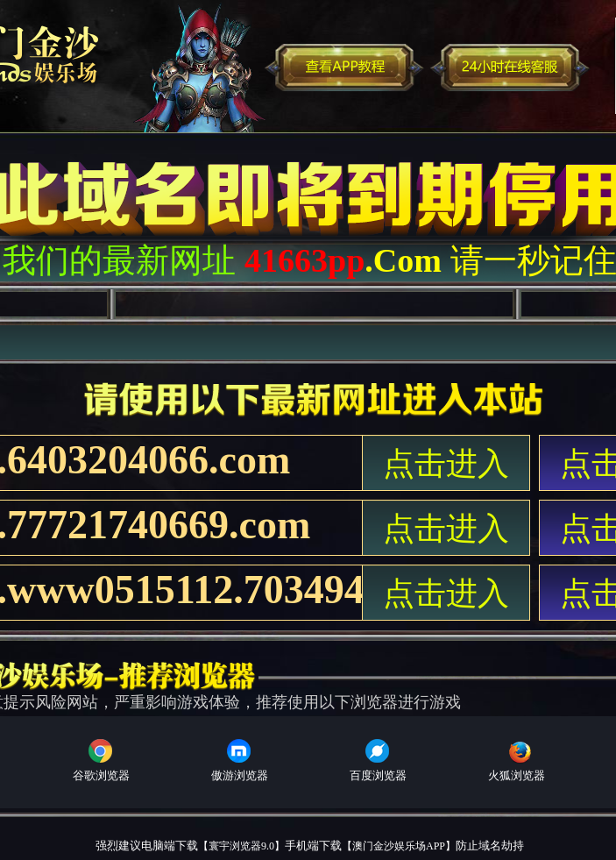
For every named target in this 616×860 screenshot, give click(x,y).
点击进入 (446, 464)
